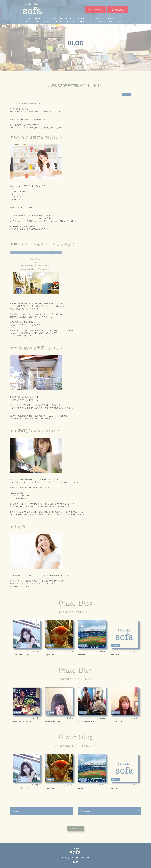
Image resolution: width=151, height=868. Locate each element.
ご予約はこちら (117, 10)
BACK (75, 835)
